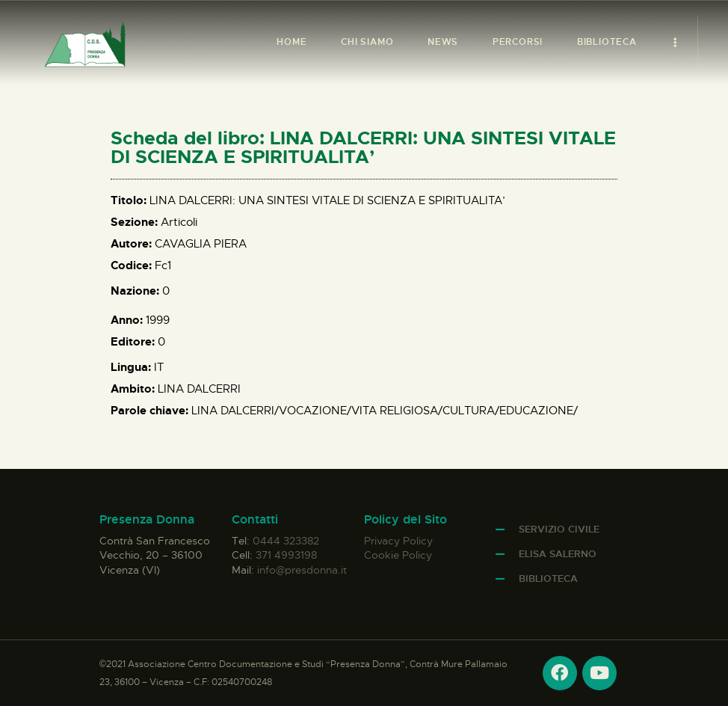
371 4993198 (286, 555)
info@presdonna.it (302, 570)
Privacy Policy (398, 541)
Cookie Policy (398, 555)
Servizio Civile (559, 529)
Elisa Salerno (558, 554)
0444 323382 (286, 541)
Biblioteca (548, 578)
